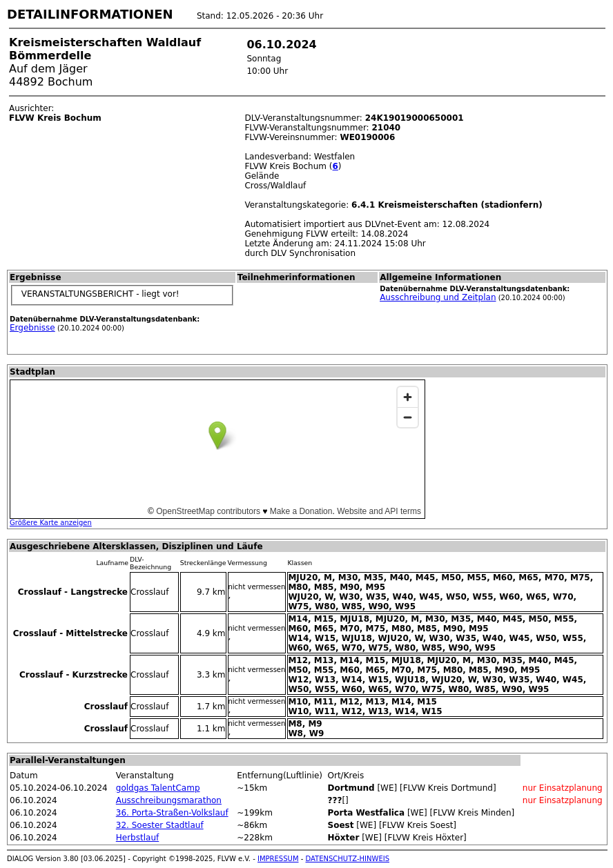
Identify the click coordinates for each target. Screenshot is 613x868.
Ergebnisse (32, 328)
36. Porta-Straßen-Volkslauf (172, 813)
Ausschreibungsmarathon (169, 800)
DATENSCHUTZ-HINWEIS (348, 859)
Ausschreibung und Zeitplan (438, 297)
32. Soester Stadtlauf (160, 825)
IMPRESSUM (278, 859)
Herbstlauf (137, 838)
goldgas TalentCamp (158, 788)
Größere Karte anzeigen (51, 523)
